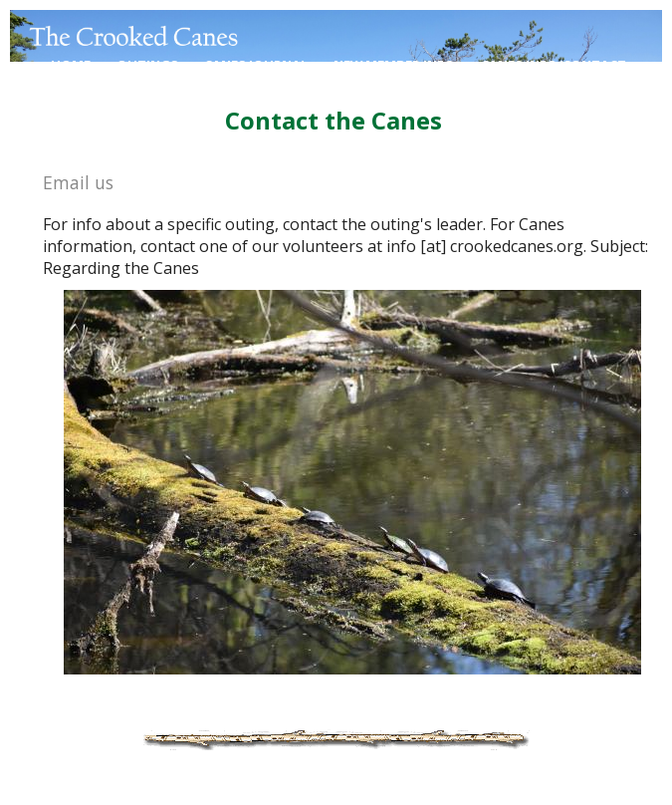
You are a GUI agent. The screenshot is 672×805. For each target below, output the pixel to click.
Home (71, 65)
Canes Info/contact (554, 65)
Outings (147, 65)
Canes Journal (256, 65)
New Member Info (394, 65)
